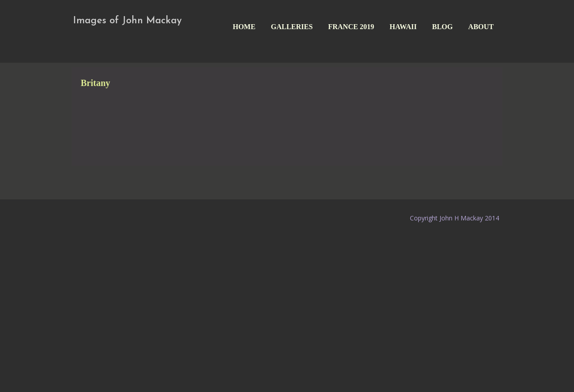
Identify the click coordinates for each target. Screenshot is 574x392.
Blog (443, 27)
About (481, 27)
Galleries (292, 27)
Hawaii (403, 27)
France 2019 (351, 27)
